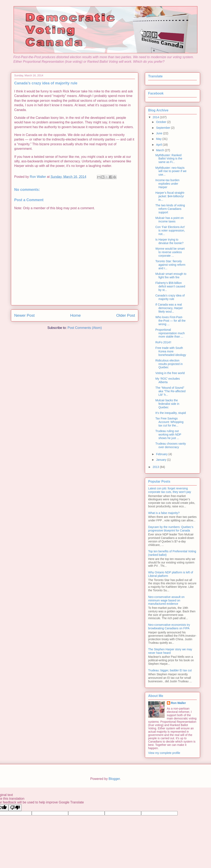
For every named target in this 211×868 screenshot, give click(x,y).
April (159, 145)
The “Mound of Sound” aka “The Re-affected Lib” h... (170, 391)
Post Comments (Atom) (85, 328)
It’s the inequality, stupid (171, 413)
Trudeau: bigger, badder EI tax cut (170, 670)
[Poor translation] (15, 808)
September (163, 128)
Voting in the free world (170, 373)
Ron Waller (179, 703)
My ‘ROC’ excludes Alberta (168, 380)
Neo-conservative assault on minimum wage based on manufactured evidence (166, 600)
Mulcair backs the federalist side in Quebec (167, 404)
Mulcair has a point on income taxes (169, 220)
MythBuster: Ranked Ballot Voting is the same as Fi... (169, 159)
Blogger (114, 779)
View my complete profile (164, 753)
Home (76, 315)
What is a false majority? (164, 513)
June (159, 133)
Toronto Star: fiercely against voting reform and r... (170, 265)
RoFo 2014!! (163, 342)
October (162, 122)
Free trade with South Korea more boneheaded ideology (171, 351)
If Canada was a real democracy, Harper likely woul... (169, 308)
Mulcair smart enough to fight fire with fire (171, 276)
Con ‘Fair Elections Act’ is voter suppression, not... (170, 230)
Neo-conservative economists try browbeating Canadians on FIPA (169, 626)
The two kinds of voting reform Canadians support (170, 209)
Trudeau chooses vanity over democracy (171, 445)
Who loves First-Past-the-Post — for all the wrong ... (171, 321)
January (162, 460)
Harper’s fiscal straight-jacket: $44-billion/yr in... (170, 196)
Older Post (126, 315)
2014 (156, 117)
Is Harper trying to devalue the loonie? (169, 241)
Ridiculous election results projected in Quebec (169, 364)
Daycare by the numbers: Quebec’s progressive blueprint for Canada (171, 529)
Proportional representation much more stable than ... (170, 333)
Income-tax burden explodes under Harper (167, 184)
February (162, 454)
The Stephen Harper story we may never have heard (170, 651)
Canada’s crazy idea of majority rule (170, 297)
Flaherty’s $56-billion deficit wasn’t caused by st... (170, 286)
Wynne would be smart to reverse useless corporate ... (170, 252)
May (159, 139)
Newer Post (24, 315)
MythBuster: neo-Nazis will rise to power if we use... (171, 171)
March (160, 150)
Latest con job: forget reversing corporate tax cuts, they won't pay (170, 490)
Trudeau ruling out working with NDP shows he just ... (168, 435)
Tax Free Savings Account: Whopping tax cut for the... (169, 422)
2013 (156, 467)
